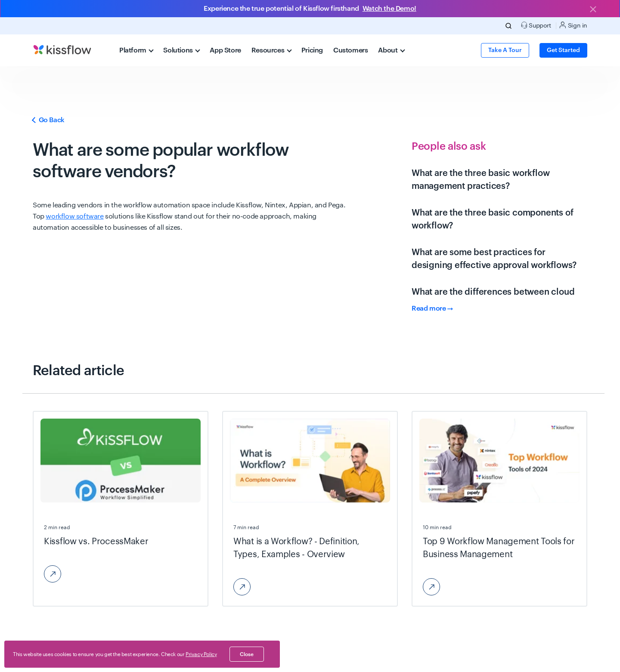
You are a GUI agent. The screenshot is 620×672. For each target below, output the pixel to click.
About (391, 50)
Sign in (573, 25)
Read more (432, 308)
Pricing (312, 50)
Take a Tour (505, 50)
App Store (225, 50)
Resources (272, 50)
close (247, 654)
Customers (350, 50)
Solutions (182, 50)
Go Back (49, 120)
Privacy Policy (201, 654)
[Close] (593, 10)
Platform (136, 50)
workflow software (74, 216)
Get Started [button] (563, 50)
